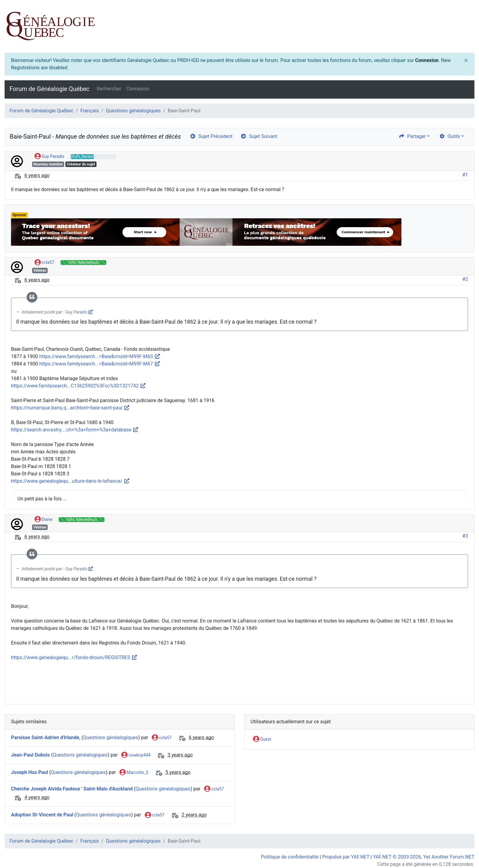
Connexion (427, 60)
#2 (465, 279)
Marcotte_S (134, 773)
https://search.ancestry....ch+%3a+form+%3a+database (75, 430)
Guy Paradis (49, 157)
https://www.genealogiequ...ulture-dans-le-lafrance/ (70, 481)
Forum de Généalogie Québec (49, 89)
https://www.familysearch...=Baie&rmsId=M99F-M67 (100, 364)
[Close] (466, 60)
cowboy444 (136, 755)
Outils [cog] (450, 136)
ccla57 (44, 263)
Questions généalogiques (133, 111)
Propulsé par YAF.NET (346, 857)
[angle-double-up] (462, 849)
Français (90, 111)
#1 (465, 175)
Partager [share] (412, 136)
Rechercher (109, 89)
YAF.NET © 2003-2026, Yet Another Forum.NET (424, 857)
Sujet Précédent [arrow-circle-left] (211, 136)
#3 (465, 536)
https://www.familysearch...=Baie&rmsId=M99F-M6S (100, 356)
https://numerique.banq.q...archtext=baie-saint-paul (70, 408)
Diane (44, 520)
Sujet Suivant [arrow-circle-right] (259, 136)
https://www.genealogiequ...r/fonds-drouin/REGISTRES (74, 657)
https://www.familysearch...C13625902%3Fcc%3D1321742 (79, 386)
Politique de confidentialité (290, 857)
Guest (262, 739)
